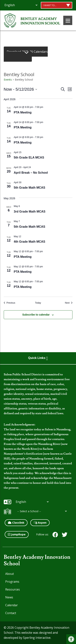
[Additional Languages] (21, 5)
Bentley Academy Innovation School (37, 560)
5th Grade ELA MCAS (29, 157)
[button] (71, 639)
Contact (11, 613)
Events (8, 80)
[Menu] (68, 20)
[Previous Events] (10, 303)
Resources (13, 589)
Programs (12, 582)
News (9, 597)
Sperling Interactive (37, 638)
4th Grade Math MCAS (30, 242)
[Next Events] (69, 303)
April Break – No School (31, 173)
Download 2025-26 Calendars (27, 52)
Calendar (12, 605)
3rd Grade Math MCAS (30, 212)
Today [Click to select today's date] (38, 303)
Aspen (40, 522)
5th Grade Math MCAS (30, 188)
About (10, 574)
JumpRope (17, 534)
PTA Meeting (23, 112)
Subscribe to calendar (36, 315)
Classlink (16, 522)
